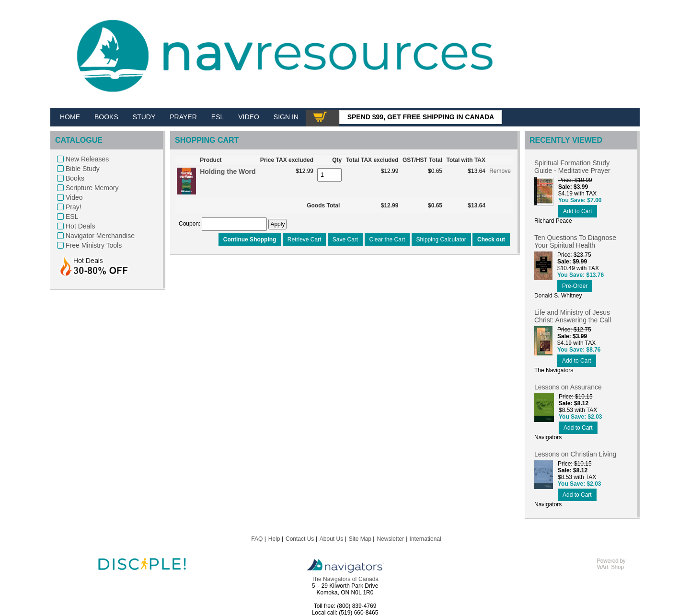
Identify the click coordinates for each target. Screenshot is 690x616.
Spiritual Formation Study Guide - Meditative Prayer (572, 167)
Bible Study (83, 169)
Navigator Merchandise (100, 236)
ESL (72, 217)
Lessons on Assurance (568, 387)
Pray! (74, 207)
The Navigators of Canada (345, 579)
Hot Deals (80, 226)
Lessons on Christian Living (575, 454)
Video (74, 197)
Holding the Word (228, 171)
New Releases (87, 159)
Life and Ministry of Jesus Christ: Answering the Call (573, 316)
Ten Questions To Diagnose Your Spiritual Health (575, 241)
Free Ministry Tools (94, 245)
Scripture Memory (92, 188)
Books (75, 178)
